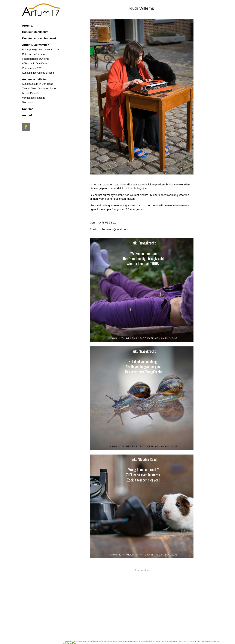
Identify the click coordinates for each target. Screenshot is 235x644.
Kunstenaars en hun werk (39, 38)
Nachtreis (27, 102)
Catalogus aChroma (33, 54)
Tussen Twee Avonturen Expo (39, 89)
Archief (27, 115)
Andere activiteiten (35, 79)
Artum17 (28, 26)
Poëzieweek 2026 (32, 68)
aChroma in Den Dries (35, 63)
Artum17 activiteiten (36, 45)
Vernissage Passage (34, 98)
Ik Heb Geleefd (30, 93)
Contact (27, 109)
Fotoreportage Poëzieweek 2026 (40, 50)
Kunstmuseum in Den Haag (38, 84)
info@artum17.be (70, 643)
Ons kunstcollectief (35, 32)
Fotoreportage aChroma (36, 59)
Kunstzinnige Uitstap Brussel (38, 73)
